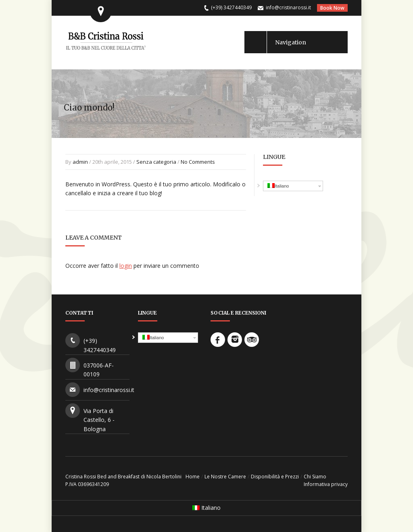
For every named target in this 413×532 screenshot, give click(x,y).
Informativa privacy (326, 484)
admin (80, 162)
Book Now (332, 8)
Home (193, 477)
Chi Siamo (315, 477)
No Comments (198, 162)
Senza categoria (156, 162)
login (126, 266)
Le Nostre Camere (225, 477)
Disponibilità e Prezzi (275, 477)
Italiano (278, 186)
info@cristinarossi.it (288, 7)
